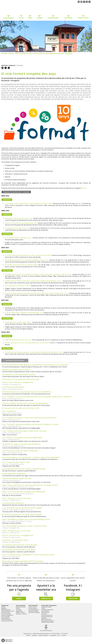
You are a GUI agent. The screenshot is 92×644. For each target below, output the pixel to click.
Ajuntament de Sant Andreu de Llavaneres (16, 10)
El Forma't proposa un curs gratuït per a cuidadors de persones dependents (31, 457)
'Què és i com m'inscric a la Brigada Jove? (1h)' (21, 223)
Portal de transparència (7, 615)
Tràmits (43, 608)
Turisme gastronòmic (34, 610)
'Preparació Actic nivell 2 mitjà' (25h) (17, 322)
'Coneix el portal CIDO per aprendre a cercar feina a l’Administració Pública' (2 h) (33, 281)
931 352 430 (64, 634)
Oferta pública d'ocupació (48, 621)
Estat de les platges (33, 611)
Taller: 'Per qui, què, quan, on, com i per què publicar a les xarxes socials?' (30, 485)
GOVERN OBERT (53, 18)
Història (18, 608)
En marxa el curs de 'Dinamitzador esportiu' (19, 374)
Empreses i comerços (21, 614)
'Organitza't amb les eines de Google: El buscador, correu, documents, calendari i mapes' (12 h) (38, 274)
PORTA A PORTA (83, 18)
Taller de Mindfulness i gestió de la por (17, 478)
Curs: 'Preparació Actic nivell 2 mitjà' (16, 462)
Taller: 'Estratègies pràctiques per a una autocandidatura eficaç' (26, 519)
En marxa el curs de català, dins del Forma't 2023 (21, 379)
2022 (30, 53)
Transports (19, 610)
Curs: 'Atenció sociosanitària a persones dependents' (22, 438)
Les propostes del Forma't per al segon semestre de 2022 (24, 469)
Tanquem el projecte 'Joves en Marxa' (16, 370)
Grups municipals (6, 612)
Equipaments (19, 611)
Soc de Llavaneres (21, 605)
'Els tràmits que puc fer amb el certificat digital (21, 265)
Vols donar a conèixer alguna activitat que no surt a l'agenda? (19, 579)
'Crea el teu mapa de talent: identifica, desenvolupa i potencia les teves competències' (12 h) (36, 293)
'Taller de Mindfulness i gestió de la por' (18, 340)
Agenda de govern (6, 610)
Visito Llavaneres (33, 605)
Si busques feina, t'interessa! (13, 503)
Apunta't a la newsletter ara (46, 588)
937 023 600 (56, 634)
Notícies (11, 53)
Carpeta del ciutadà (46, 607)
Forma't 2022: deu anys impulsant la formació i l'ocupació (53, 53)
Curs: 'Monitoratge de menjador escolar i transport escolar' (25, 526)
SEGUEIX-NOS (73, 598)
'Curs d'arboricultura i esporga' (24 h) (18, 238)
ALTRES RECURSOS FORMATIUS (14, 474)
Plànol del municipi (21, 607)
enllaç (83, 188)
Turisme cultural (33, 607)
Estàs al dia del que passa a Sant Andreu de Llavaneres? (46, 579)
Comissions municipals (7, 621)
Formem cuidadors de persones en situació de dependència (25, 403)
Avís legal (34, 635)
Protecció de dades (43, 635)
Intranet (64, 635)
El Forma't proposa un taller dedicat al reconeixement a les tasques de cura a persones (35, 365)
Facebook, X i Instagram (73, 588)
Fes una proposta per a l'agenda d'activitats (19, 590)
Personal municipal (6, 614)
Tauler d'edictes (45, 612)
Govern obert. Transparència (49, 605)
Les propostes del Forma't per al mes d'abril (19, 550)
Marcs (18, 53)
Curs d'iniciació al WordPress (13, 387)
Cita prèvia (44, 614)
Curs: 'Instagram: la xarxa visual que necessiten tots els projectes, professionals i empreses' (37, 397)
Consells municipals (6, 619)
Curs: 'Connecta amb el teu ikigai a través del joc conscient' (25, 431)
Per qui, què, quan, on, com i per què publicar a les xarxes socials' (27, 343)
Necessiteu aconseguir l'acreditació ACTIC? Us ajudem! (23, 561)
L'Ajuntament (5, 605)
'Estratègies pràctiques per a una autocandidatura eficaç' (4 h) (26, 260)
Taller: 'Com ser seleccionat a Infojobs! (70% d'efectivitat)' (24, 492)
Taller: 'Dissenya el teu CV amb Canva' (17, 498)
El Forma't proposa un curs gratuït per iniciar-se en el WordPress (27, 392)
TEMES (30, 18)
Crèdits (28, 635)
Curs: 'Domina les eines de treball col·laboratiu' (20, 451)
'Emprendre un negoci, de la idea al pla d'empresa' (21, 444)
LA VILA (21, 18)
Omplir (19, 598)
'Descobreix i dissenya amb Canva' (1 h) (19, 218)
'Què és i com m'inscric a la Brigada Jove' (18, 382)
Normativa (44, 618)
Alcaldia (3, 607)
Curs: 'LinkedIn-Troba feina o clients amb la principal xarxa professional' (29, 418)
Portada (4, 53)
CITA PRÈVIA (68, 18)
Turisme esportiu (33, 608)
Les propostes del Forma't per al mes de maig (20, 545)
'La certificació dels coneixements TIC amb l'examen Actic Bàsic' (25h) (28, 204)
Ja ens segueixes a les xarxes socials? (73, 579)
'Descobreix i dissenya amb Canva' (15, 540)
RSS (59, 635)
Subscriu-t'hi (46, 598)
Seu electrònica (45, 611)
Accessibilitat (53, 635)
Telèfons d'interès (20, 612)
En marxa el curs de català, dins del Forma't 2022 (21, 408)
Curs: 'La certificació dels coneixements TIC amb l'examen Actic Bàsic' (28, 555)
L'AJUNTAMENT (8, 18)
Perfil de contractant (46, 619)
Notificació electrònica (47, 617)
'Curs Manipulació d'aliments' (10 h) (17, 286)
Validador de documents (47, 622)
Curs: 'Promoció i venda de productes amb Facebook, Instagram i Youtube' (30, 424)
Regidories (4, 608)
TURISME (39, 18)
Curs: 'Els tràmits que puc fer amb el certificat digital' (22, 508)
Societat (24, 53)
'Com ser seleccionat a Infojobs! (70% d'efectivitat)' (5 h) (24, 313)
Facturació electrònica (47, 615)
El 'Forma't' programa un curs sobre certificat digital (22, 514)
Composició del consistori (8, 611)
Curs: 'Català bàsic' (9, 411)
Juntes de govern (6, 618)
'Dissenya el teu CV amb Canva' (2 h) (17, 228)
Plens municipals (6, 617)
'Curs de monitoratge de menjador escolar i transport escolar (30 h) (28, 255)
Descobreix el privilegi (34, 612)
